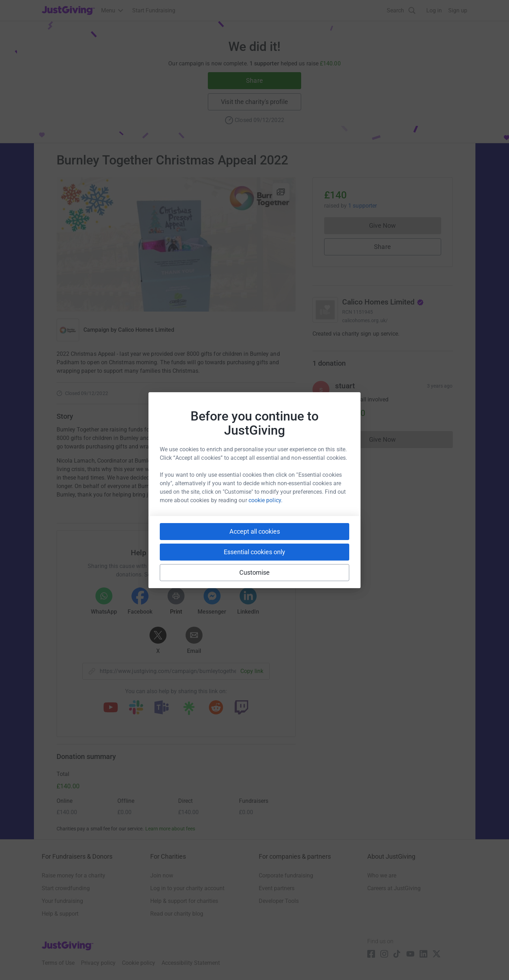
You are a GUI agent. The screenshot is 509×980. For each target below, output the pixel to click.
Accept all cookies (255, 531)
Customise (255, 572)
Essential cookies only (255, 552)
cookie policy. (265, 500)
